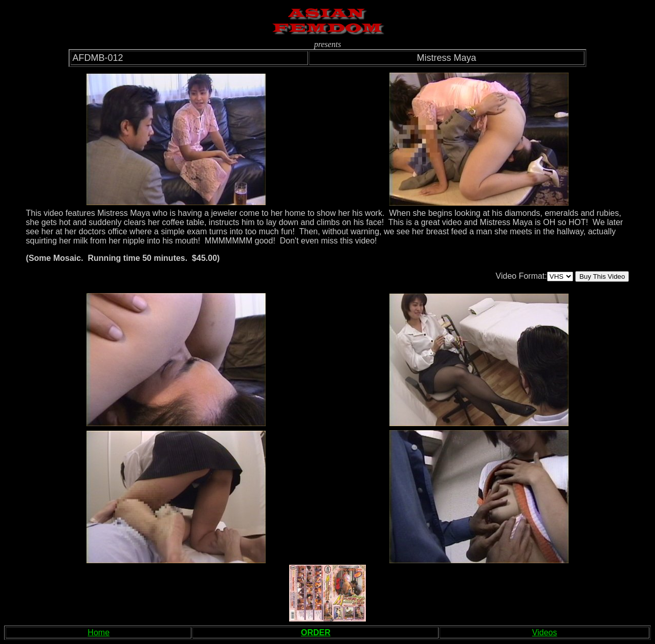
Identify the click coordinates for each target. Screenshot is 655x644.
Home (99, 632)
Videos (545, 632)
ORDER (316, 632)
